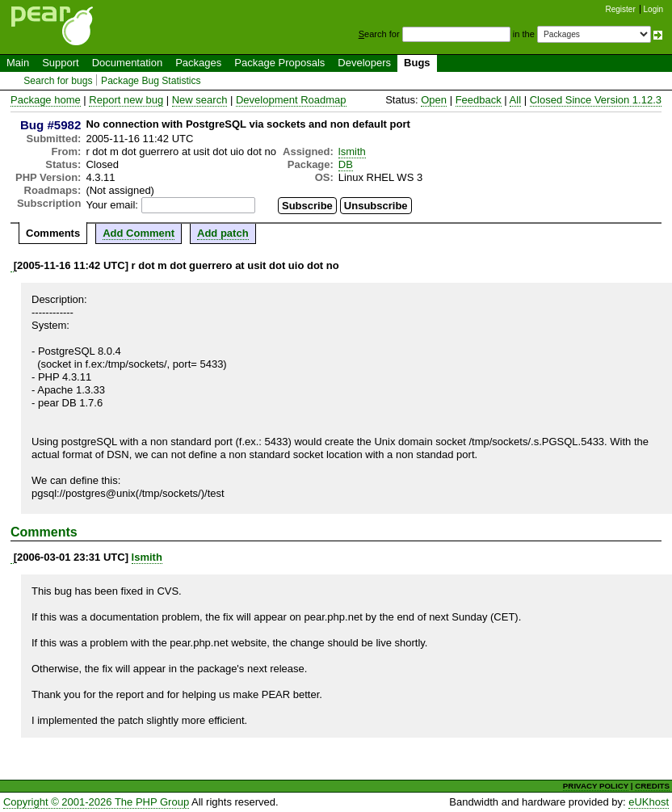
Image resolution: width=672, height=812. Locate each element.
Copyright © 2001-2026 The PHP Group (96, 802)
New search (200, 100)
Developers (364, 63)
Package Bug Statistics (151, 81)
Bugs (417, 63)
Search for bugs (58, 81)
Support (61, 63)
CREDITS (652, 786)
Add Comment (139, 233)
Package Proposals (279, 63)
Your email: (112, 205)
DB (346, 164)
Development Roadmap (291, 100)
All (515, 100)
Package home (46, 100)
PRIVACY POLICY (596, 786)
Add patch (223, 233)
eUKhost (649, 802)
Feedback (479, 100)
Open (434, 100)
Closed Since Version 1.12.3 (596, 100)
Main (18, 63)
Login (653, 9)
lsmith (352, 151)
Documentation (127, 63)
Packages (198, 63)
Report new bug (126, 100)
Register (621, 9)
